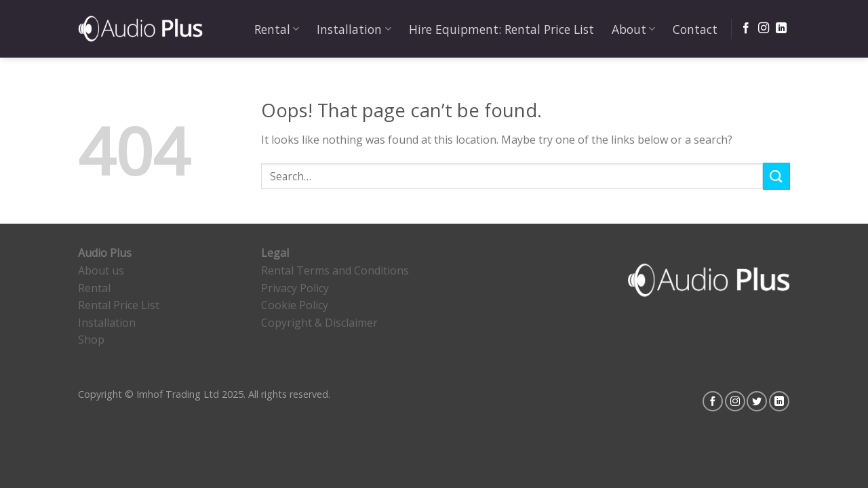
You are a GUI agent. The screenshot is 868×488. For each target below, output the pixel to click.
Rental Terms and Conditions (335, 270)
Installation (354, 29)
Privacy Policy (295, 288)
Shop (91, 340)
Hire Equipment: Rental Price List (501, 29)
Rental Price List (119, 305)
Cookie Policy (295, 305)
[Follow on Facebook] (746, 28)
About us (101, 270)
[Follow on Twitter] (757, 401)
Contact (695, 29)
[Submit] (776, 176)
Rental (277, 29)
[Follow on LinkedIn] (781, 28)
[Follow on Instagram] (764, 28)
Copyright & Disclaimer (319, 323)
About (633, 29)
